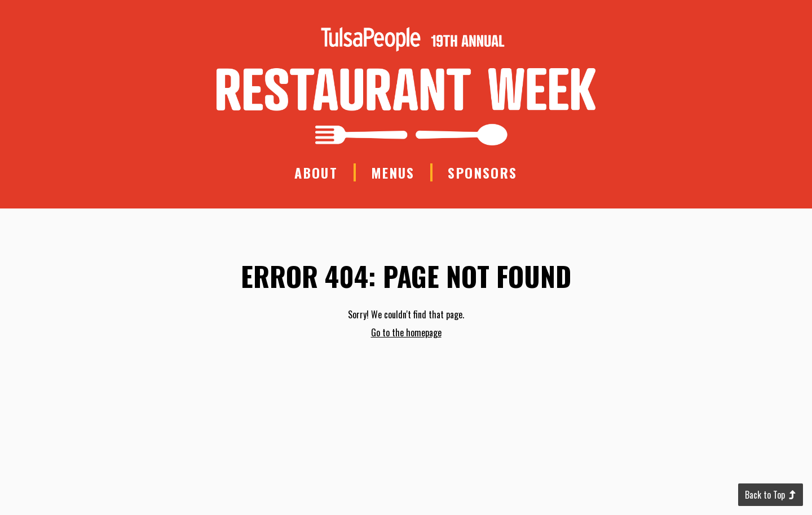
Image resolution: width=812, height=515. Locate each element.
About (316, 172)
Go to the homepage (406, 332)
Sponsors (482, 172)
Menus (393, 172)
